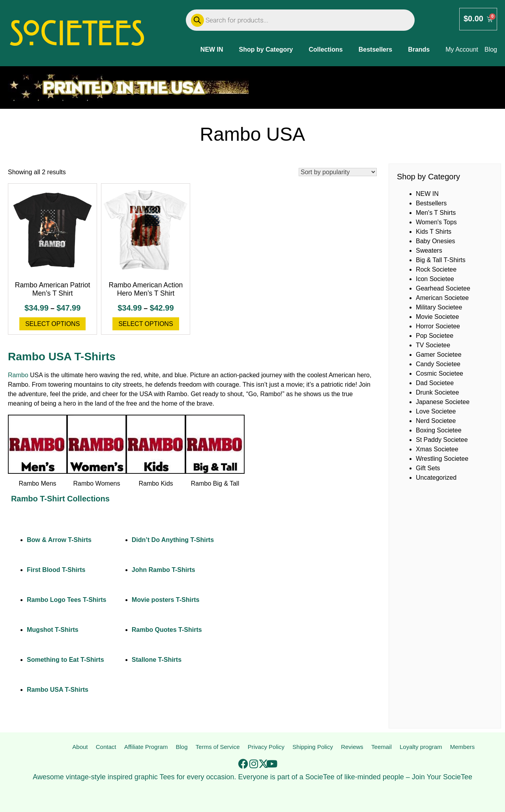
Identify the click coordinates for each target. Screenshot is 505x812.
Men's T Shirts (436, 213)
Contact (105, 747)
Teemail (381, 747)
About (80, 747)
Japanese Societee (443, 402)
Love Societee (436, 411)
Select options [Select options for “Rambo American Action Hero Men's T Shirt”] (146, 324)
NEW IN (212, 49)
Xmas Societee (437, 449)
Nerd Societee (436, 421)
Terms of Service (216, 747)
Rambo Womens (97, 483)
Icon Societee (435, 279)
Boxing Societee (439, 430)
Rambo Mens (37, 483)
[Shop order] (338, 172)
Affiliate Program (145, 747)
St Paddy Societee (442, 440)
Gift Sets (428, 468)
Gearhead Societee (443, 288)
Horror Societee (438, 326)
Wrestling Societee (442, 459)
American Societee (442, 298)
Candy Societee (438, 364)
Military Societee (439, 307)
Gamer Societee (439, 355)
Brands (419, 49)
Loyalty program (421, 747)
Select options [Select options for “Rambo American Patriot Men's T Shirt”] (52, 324)
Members (463, 747)
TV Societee (433, 345)
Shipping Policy (313, 747)
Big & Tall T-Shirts (441, 260)
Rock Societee (436, 269)
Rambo (18, 375)
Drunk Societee (437, 392)
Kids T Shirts (434, 232)
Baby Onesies (436, 241)
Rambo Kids (156, 483)
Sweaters (429, 250)
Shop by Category (266, 49)
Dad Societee (435, 383)
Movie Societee (437, 317)
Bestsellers (375, 49)
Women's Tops (436, 222)
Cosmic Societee (440, 373)
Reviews (352, 747)
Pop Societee (435, 336)
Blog (181, 747)
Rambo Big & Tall (215, 483)
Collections (326, 49)
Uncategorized (436, 478)
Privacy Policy (266, 747)
